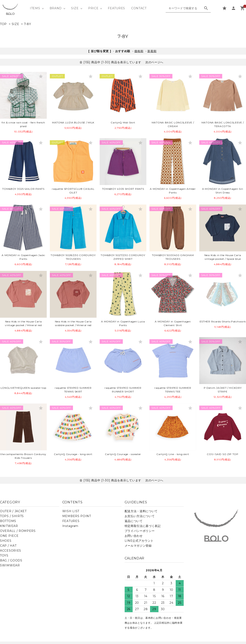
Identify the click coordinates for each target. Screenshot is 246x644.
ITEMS (35, 8)
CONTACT (139, 8)
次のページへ (154, 62)
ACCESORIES (11, 551)
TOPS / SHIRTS (12, 516)
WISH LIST (71, 511)
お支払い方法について (140, 516)
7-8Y (28, 24)
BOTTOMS (8, 521)
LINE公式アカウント (139, 541)
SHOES (6, 541)
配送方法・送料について (141, 511)
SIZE (75, 8)
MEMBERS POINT (77, 516)
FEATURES (116, 8)
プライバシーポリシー (140, 531)
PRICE (93, 8)
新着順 (152, 51)
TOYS (4, 555)
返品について (134, 521)
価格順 (139, 51)
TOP (3, 24)
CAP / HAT (8, 546)
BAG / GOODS (11, 560)
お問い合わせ (134, 536)
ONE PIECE (9, 536)
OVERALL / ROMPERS (18, 531)
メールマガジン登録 (138, 546)
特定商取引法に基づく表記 (143, 526)
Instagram (70, 526)
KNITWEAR (9, 526)
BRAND (56, 8)
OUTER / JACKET (13, 511)
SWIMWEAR (10, 565)
